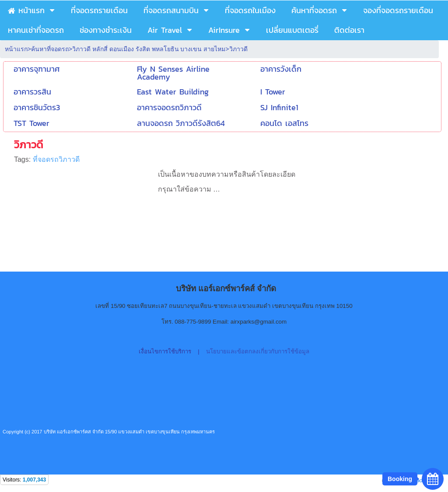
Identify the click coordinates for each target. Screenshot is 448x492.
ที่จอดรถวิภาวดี (56, 159)
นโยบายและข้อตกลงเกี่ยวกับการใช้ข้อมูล (258, 351)
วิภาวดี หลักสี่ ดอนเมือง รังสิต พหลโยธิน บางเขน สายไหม (149, 49)
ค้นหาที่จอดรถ (50, 49)
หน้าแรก (16, 49)
